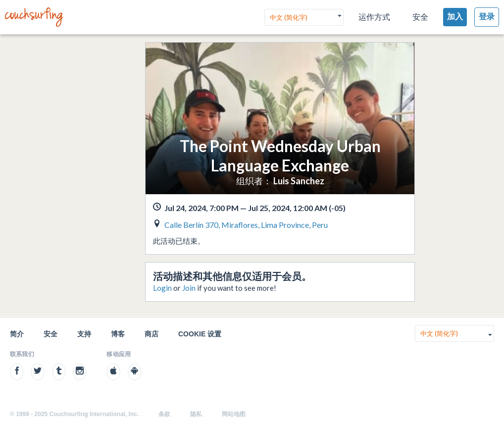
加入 (455, 17)
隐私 (196, 414)
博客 (118, 334)
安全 (420, 17)
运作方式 (374, 17)
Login (162, 288)
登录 (487, 17)
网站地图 (234, 414)
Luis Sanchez (299, 181)
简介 (17, 334)
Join (189, 288)
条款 (164, 414)
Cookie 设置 (200, 334)
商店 (151, 334)
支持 (84, 334)
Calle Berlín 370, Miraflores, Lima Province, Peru (246, 225)
